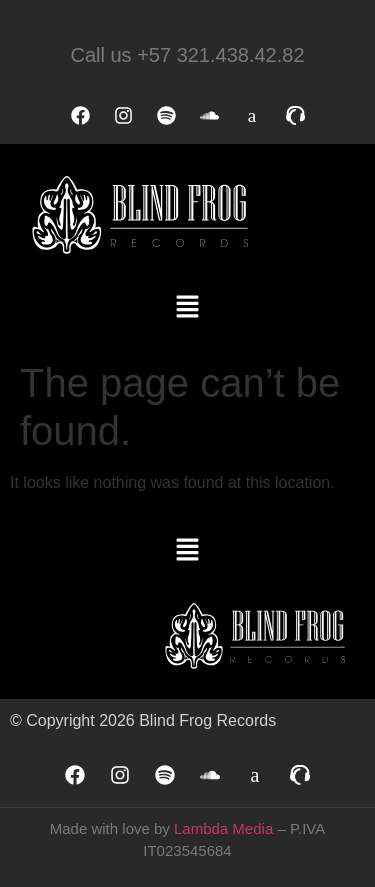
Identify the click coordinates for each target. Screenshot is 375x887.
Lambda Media (223, 828)
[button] (187, 308)
